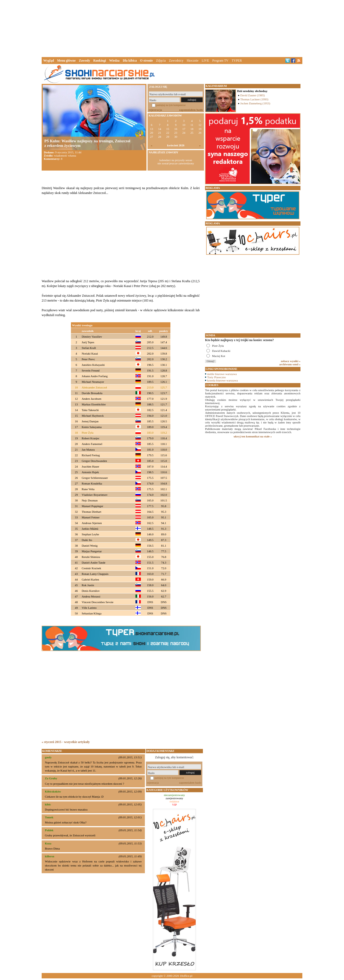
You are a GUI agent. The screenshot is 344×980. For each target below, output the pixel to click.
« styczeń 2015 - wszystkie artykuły (66, 742)
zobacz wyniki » (291, 361)
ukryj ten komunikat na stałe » (253, 436)
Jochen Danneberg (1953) (255, 103)
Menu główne (67, 61)
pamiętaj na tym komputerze (171, 105)
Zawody (85, 61)
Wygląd (49, 61)
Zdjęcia (161, 61)
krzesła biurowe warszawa (223, 380)
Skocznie (192, 61)
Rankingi (100, 61)
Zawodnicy (176, 61)
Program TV (220, 61)
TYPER (237, 61)
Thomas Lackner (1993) (254, 99)
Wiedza (114, 61)
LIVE (205, 61)
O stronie (146, 61)
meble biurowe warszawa (222, 374)
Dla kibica (130, 61)
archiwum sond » (290, 364)
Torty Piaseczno (216, 377)
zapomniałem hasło (191, 110)
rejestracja (155, 110)
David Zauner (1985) (252, 95)
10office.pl (186, 976)
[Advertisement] (172, 28)
